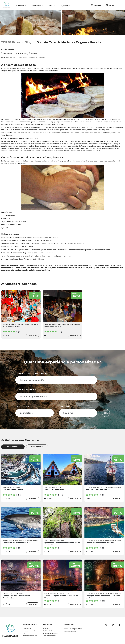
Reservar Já (33, 335)
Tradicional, (42, 58)
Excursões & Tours (14, 324)
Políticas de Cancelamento (52, 631)
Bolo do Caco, (11, 58)
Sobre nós (46, 629)
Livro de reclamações (29, 631)
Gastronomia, (32, 58)
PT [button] (119, 5)
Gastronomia (7, 53)
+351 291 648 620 (69, 629)
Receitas (34, 53)
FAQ (24, 633)
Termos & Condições (50, 636)
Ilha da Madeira (21, 53)
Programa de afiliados (30, 636)
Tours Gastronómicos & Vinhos (31, 324)
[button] (26, 5)
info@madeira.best (70, 632)
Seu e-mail (65, 406)
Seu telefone (23, 406)
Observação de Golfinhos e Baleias (103, 487)
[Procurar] (73, 5)
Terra (5, 324)
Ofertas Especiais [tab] (13, 447)
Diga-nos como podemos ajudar (32, 373)
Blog (28, 42)
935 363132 (78, 629)
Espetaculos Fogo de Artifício (13, 593)
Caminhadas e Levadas (56, 540)
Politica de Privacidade (51, 633)
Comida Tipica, (22, 58)
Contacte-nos (27, 629)
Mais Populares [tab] (37, 447)
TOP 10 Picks (10, 42)
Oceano (89, 487)
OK (106, 413)
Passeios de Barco (38, 540)
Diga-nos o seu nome (27, 390)
